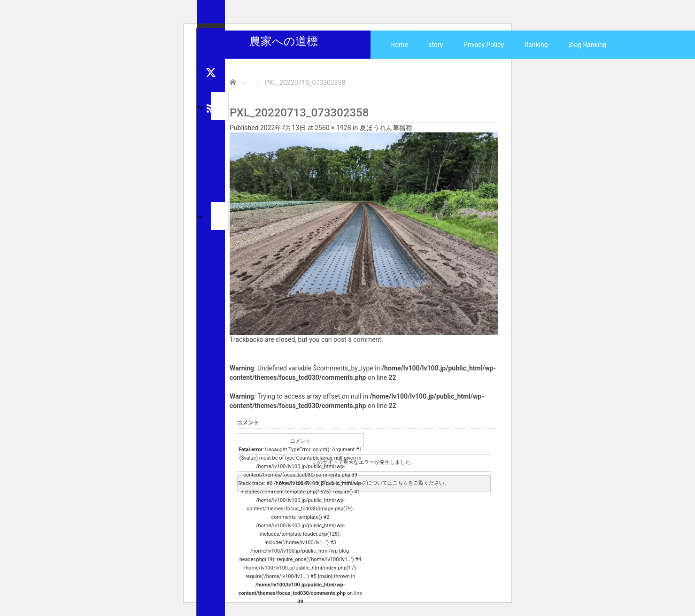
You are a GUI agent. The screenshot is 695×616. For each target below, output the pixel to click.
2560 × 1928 (333, 128)
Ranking (536, 45)
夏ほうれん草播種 (386, 128)
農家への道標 (284, 41)
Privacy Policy (484, 45)
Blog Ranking (587, 45)
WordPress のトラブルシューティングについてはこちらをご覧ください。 (364, 483)
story (436, 45)
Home (399, 45)
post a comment (357, 339)
